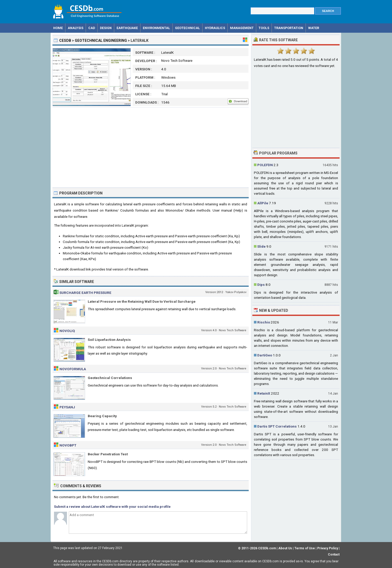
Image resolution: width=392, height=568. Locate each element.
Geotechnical (187, 28)
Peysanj (67, 407)
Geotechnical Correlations (110, 378)
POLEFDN (265, 165)
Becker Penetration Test (108, 454)
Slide (261, 246)
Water (314, 28)
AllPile (263, 203)
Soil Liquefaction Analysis (109, 340)
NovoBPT (68, 445)
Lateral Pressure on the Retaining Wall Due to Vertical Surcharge (142, 301)
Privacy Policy (328, 548)
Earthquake (127, 28)
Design (106, 28)
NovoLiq (67, 331)
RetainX (264, 393)
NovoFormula (73, 369)
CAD (92, 28)
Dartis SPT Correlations (277, 426)
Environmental (156, 28)
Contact (334, 555)
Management (242, 28)
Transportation (289, 28)
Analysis (76, 28)
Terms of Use (305, 548)
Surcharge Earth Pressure (85, 293)
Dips (261, 285)
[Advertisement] (151, 147)
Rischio (264, 322)
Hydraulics (215, 28)
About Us (285, 548)
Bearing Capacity (102, 416)
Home (58, 28)
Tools (264, 28)
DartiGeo (265, 355)
